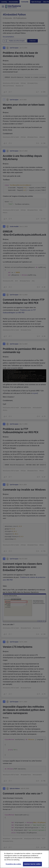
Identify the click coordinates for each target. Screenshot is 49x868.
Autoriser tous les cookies (32, 865)
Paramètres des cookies (13, 865)
